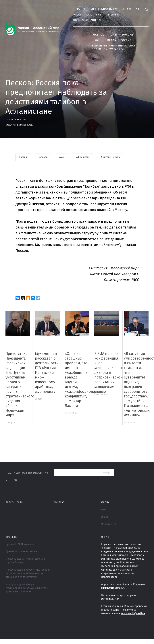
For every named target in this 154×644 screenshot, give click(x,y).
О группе (78, 9)
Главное (96, 35)
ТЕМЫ (112, 35)
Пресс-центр (14, 502)
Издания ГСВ (109, 524)
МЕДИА (106, 502)
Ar (138, 9)
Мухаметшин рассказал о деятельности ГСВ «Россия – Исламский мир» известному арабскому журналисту (47, 373)
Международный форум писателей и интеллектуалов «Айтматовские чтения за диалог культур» (28, 573)
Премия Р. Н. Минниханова (21, 552)
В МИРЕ (95, 40)
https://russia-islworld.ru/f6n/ (19, 125)
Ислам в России (118, 40)
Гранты (112, 15)
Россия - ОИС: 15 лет (86, 15)
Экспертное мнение (86, 20)
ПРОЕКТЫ (11, 537)
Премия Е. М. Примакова (20, 544)
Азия (62, 157)
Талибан (43, 157)
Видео (105, 517)
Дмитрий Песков (111, 157)
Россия (126, 35)
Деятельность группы (106, 9)
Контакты (60, 502)
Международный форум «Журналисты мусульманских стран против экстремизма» (27, 588)
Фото (104, 510)
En (129, 9)
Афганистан (83, 157)
